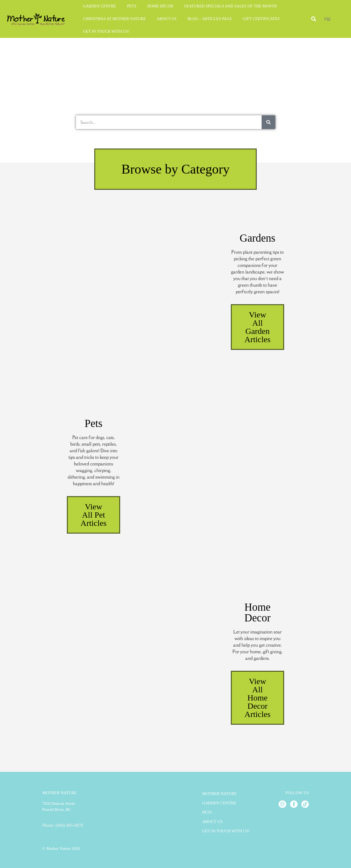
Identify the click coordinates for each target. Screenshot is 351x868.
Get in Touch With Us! (106, 31)
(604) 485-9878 (69, 825)
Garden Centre (100, 6)
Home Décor (160, 6)
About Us (167, 19)
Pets (132, 6)
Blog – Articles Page (210, 19)
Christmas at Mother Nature (114, 19)
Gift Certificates (261, 19)
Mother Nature (219, 794)
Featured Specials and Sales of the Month (231, 6)
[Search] (268, 122)
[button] (176, 169)
